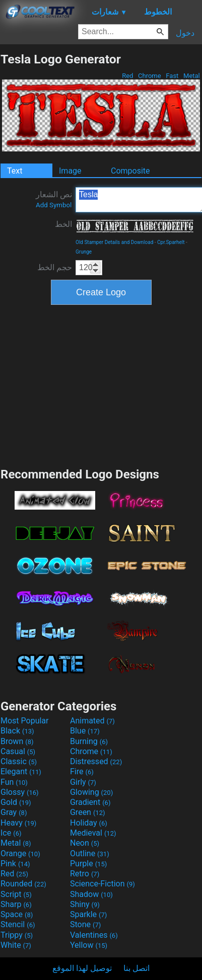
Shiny (85, 904)
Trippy (17, 935)
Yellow (89, 945)
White (16, 945)
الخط (63, 224)
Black (17, 731)
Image (70, 171)
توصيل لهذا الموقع (82, 968)
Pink (15, 864)
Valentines (94, 935)
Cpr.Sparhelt (171, 242)
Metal (192, 76)
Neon (85, 843)
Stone (85, 924)
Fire (82, 771)
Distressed (96, 761)
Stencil (18, 924)
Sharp (16, 904)
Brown (17, 741)
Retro (85, 874)
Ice (11, 833)
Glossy (20, 792)
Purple (88, 864)
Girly (83, 782)
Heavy (18, 823)
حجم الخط (55, 267)
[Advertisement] (101, 385)
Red (128, 76)
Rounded (23, 884)
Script (16, 894)
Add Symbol (54, 205)
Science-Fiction (103, 884)
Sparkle (88, 914)
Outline (90, 853)
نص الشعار (54, 199)
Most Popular (25, 721)
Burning (89, 741)
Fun (14, 782)
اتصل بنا (137, 968)
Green (88, 812)
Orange (20, 853)
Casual (18, 751)
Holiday (89, 823)
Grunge (84, 252)
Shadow (91, 894)
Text (15, 171)
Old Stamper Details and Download (114, 242)
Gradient (90, 802)
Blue (85, 731)
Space (17, 914)
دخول (185, 33)
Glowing (91, 792)
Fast (172, 76)
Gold (16, 802)
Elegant (21, 771)
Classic (19, 761)
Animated (92, 721)
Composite (130, 171)
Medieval (93, 833)
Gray (14, 812)
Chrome (150, 76)
